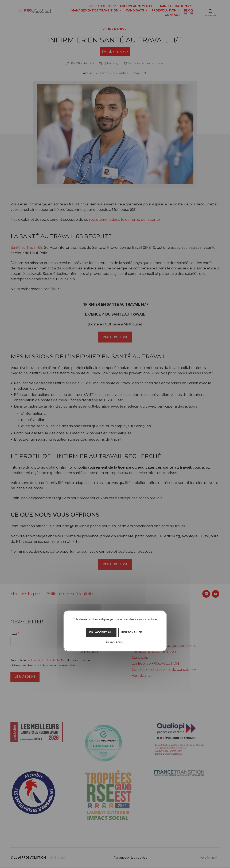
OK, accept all (101, 632)
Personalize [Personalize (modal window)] (132, 632)
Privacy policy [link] (115, 642)
